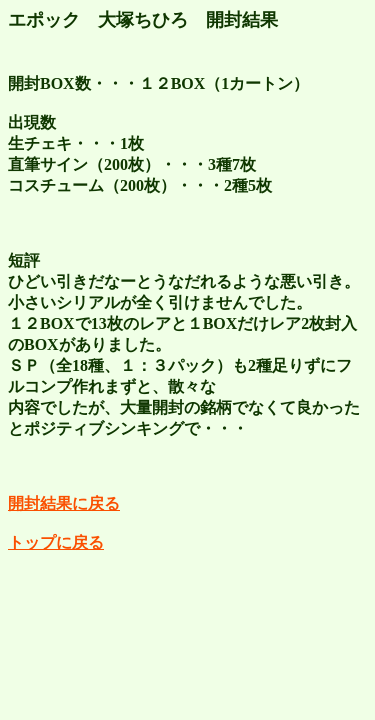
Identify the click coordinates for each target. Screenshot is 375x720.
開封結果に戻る (64, 503)
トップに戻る (56, 542)
